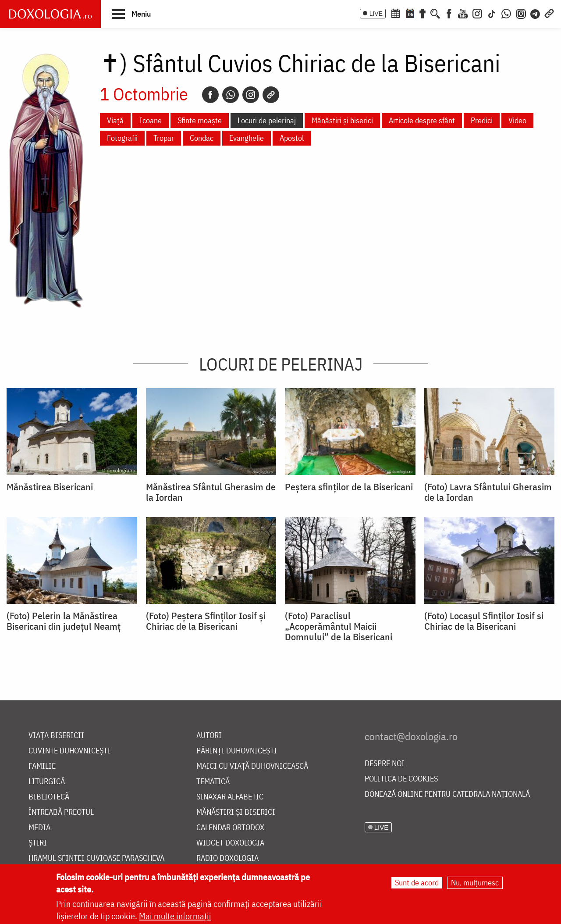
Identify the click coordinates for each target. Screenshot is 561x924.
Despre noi (385, 764)
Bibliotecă (49, 797)
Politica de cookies (401, 779)
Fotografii (122, 138)
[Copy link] (271, 95)
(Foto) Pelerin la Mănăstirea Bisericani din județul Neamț (64, 621)
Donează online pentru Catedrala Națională (447, 794)
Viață (115, 120)
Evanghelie (247, 138)
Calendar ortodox (230, 828)
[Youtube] (463, 13)
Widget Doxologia (230, 843)
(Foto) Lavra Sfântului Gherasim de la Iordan (488, 492)
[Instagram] (477, 13)
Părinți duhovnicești (237, 751)
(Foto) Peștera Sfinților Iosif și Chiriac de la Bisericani (206, 621)
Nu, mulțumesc (475, 883)
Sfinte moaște (200, 120)
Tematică (213, 782)
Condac (202, 138)
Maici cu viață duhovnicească (252, 766)
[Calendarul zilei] (410, 13)
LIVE (376, 14)
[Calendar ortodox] (395, 13)
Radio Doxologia (227, 858)
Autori (209, 736)
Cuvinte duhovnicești (69, 751)
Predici (482, 120)
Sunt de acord (417, 883)
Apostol (292, 138)
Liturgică (47, 782)
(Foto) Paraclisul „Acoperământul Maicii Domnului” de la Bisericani (339, 626)
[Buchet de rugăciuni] (423, 13)
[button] (131, 14)
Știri (38, 843)
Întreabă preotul (61, 812)
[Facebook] (449, 13)
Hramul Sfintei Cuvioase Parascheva (96, 858)
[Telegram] (536, 13)
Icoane (151, 120)
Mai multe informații (175, 916)
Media (39, 828)
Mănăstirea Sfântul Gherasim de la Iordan (211, 492)
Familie (42, 766)
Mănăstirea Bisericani (50, 487)
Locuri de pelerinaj (267, 120)
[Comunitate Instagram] (521, 13)
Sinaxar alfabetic (230, 797)
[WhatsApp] (506, 13)
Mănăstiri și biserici (342, 120)
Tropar (164, 138)
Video (517, 120)
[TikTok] (492, 13)
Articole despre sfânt (422, 120)
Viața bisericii (56, 736)
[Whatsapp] (231, 95)
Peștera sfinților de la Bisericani (349, 487)
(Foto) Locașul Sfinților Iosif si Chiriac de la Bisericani (484, 621)
